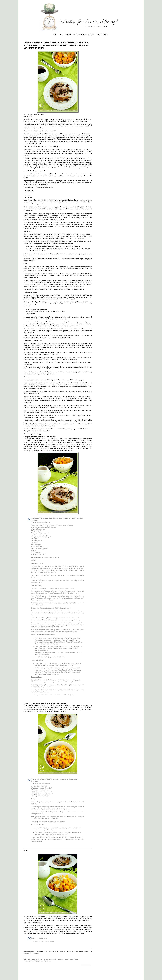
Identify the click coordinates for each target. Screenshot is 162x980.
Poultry (71, 959)
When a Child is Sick (41, 942)
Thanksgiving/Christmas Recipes (33, 961)
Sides (75, 959)
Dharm (52, 942)
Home (55, 35)
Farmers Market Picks (45, 959)
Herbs (66, 959)
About (61, 35)
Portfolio (68, 35)
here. (49, 522)
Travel (99, 35)
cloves (39, 552)
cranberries (41, 529)
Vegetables (47, 961)
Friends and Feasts (58, 959)
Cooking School (33, 959)
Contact (106, 35)
